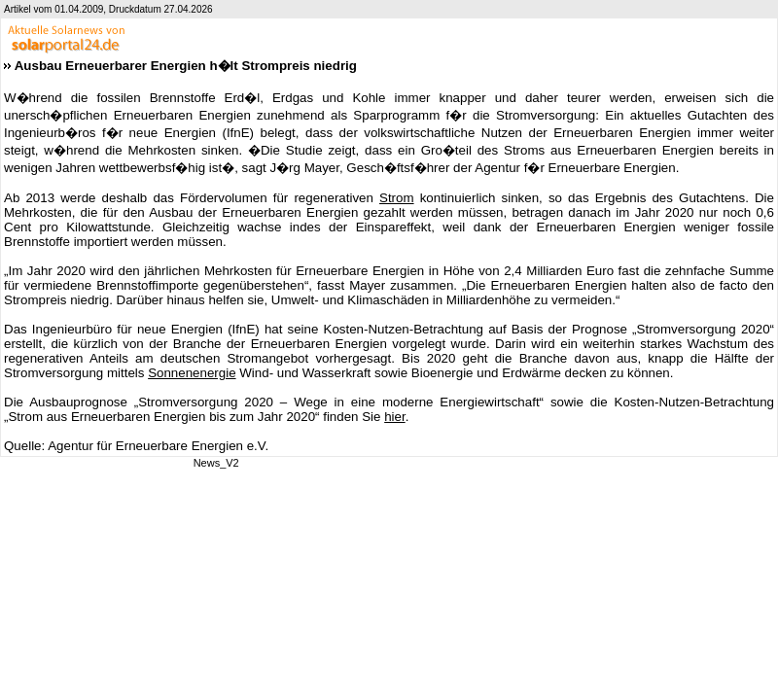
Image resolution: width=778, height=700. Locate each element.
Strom (397, 198)
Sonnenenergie (192, 373)
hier (395, 417)
